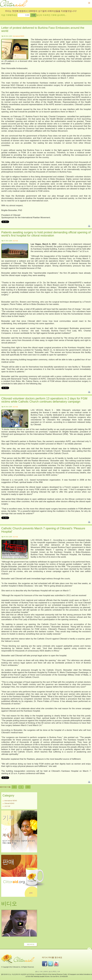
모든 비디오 (31, 944)
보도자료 (15, 241)
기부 (41, 972)
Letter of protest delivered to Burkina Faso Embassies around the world (43, 29)
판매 (31, 893)
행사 (37, 972)
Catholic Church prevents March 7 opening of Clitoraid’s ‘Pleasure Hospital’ (43, 530)
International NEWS (18, 36)
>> (28, 787)
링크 (50, 972)
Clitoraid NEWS (9, 803)
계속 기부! (11, 835)
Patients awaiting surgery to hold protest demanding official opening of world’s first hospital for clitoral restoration (46, 234)
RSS (54, 972)
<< (14, 787)
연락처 (45, 972)
